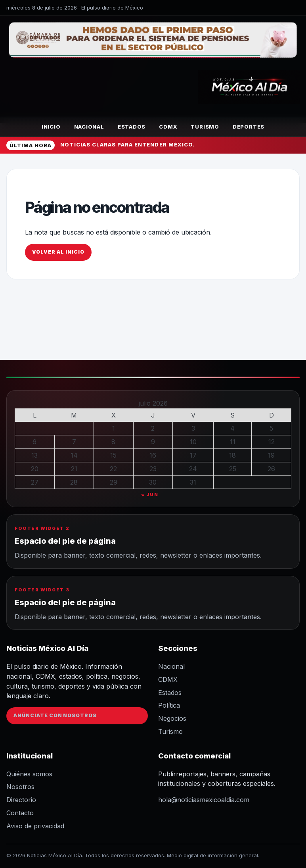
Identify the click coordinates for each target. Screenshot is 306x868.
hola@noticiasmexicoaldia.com (204, 800)
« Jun (150, 495)
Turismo (205, 127)
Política (169, 705)
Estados (132, 127)
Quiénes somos (29, 774)
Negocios (172, 718)
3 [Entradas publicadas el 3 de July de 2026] (193, 428)
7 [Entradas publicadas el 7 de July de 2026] (74, 442)
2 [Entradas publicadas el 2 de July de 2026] (153, 428)
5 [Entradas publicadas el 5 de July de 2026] (271, 428)
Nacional (89, 127)
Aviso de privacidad (35, 826)
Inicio (51, 127)
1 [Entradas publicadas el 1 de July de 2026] (114, 428)
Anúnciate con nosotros (55, 715)
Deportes (249, 127)
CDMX (168, 127)
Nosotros (20, 787)
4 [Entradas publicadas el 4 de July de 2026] (232, 428)
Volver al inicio (58, 252)
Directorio (21, 800)
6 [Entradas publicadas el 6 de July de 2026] (34, 442)
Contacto (20, 813)
